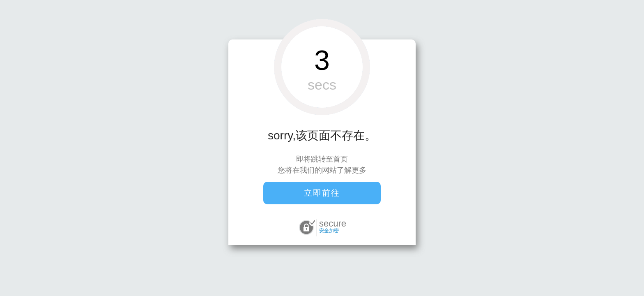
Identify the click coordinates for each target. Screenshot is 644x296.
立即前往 (322, 193)
